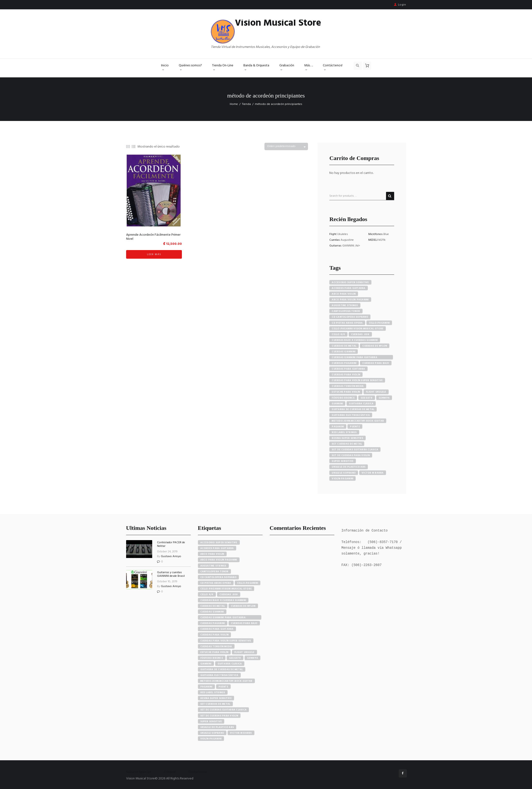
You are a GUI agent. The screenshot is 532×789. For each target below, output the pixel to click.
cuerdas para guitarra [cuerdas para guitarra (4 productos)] (348, 369)
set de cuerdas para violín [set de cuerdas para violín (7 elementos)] (219, 716)
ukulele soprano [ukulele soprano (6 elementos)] (212, 733)
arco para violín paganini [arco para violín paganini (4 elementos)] (219, 560)
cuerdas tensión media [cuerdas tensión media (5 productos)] (348, 386)
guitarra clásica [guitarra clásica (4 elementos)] (230, 664)
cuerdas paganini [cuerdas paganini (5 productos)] (344, 363)
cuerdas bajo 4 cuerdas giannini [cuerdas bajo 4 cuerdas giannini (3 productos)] (355, 340)
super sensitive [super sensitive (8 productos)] (343, 461)
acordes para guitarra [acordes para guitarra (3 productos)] (348, 288)
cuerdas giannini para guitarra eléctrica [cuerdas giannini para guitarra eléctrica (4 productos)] (354, 357)
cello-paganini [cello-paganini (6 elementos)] (248, 583)
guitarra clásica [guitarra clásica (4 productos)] (361, 404)
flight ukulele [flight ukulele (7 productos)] (376, 392)
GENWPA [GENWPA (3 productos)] (384, 398)
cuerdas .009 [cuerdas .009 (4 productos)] (360, 334)
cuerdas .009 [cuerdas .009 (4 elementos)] (229, 595)
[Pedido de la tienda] (286, 146)
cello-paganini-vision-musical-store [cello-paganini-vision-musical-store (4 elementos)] (226, 589)
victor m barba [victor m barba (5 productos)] (373, 473)
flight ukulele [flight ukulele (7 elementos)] (244, 652)
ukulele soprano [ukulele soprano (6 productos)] (344, 473)
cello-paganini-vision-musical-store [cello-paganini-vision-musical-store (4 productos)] (358, 329)
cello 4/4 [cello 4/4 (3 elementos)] (207, 595)
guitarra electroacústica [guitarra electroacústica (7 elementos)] (219, 675)
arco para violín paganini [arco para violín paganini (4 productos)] (350, 300)
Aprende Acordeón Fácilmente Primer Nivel (153, 237)
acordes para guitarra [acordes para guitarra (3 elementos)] (217, 548)
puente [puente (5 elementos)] (224, 687)
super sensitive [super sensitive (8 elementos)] (211, 721)
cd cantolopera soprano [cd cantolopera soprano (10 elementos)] (218, 577)
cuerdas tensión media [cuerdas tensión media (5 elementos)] (216, 646)
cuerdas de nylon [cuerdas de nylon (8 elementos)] (243, 606)
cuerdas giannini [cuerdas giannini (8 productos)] (344, 352)
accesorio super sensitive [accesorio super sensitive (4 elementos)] (219, 543)
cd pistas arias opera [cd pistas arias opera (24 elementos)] (216, 583)
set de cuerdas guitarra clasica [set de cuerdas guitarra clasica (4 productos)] (355, 450)
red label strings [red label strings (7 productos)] (344, 432)
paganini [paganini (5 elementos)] (206, 687)
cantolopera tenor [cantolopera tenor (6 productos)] (346, 311)
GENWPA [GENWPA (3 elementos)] (253, 658)
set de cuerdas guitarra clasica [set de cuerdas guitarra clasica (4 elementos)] (224, 710)
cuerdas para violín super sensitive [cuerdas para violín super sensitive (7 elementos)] (226, 641)
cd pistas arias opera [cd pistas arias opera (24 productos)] (347, 323)
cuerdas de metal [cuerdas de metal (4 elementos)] (213, 606)
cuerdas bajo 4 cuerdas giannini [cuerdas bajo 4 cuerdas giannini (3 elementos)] (223, 600)
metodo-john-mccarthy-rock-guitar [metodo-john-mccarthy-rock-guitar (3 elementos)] (226, 681)
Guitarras (336, 246)
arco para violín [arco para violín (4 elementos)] (212, 554)
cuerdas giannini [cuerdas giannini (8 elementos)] (212, 612)
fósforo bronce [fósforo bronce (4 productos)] (343, 398)
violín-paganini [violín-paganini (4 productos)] (342, 479)
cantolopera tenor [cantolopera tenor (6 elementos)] (214, 572)
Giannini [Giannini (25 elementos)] (206, 664)
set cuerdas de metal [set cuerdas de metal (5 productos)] (347, 444)
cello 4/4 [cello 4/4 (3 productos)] (338, 334)
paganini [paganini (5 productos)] (338, 427)
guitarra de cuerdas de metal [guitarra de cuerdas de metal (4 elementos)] (222, 669)
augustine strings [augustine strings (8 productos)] (345, 305)
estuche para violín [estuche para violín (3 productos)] (346, 392)
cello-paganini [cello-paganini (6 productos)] (379, 323)
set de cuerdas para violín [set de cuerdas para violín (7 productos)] (351, 455)
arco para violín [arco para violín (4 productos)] (344, 294)
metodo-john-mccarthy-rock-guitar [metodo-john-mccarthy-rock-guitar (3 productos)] (358, 421)
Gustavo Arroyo (171, 556)
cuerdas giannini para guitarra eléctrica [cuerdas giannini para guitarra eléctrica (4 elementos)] (223, 618)
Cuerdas (335, 240)
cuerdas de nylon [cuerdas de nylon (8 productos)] (375, 346)
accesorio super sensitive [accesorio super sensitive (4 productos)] (350, 282)
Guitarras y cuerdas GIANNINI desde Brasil (171, 574)
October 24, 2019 (167, 552)
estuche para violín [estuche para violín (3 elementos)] (214, 652)
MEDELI (373, 240)
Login (402, 5)
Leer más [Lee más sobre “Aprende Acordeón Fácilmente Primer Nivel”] (154, 254)
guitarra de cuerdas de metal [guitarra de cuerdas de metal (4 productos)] (353, 409)
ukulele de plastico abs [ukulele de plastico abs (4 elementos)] (217, 727)
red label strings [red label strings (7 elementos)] (213, 692)
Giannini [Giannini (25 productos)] (337, 404)
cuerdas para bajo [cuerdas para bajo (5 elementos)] (244, 623)
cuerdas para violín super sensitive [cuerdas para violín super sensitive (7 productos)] (357, 380)
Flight (333, 234)
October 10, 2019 (167, 582)
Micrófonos (376, 234)
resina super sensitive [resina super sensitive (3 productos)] (347, 438)
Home (234, 104)
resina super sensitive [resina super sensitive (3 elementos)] (216, 698)
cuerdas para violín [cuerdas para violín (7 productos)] (346, 375)
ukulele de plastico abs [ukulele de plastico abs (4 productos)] (349, 467)
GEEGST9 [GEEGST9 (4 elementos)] (235, 658)
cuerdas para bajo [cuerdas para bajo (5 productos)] (376, 363)
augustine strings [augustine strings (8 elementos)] (213, 566)
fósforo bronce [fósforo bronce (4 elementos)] (212, 658)
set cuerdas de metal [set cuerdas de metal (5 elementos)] (215, 704)
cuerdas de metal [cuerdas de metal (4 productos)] (344, 346)
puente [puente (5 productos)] (355, 427)
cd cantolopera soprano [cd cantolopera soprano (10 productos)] (350, 317)
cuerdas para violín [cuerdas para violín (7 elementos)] (215, 635)
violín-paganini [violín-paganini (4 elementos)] (211, 739)
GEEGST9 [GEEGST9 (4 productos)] (367, 398)
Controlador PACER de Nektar (171, 544)
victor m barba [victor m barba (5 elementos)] (241, 733)
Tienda (246, 104)
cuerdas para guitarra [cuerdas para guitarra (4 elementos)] (217, 629)
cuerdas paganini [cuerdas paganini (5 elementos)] (213, 623)
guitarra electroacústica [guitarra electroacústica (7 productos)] (351, 415)
